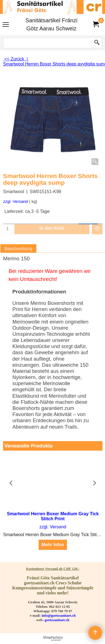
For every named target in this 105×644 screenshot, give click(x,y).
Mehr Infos (53, 545)
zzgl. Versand (15, 201)
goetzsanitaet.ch (57, 620)
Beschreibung (18, 249)
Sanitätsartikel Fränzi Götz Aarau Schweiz (51, 24)
